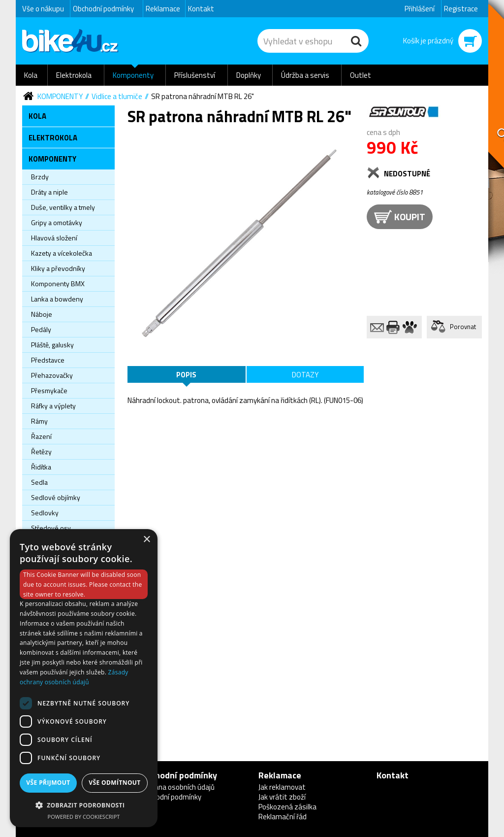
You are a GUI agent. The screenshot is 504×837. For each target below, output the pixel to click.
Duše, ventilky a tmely (63, 207)
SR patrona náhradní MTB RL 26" (203, 96)
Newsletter (8, 195)
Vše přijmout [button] (48, 783)
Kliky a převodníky (58, 268)
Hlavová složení (54, 238)
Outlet (361, 75)
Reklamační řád (283, 817)
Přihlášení (420, 9)
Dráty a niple (49, 192)
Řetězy (41, 452)
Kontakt (201, 9)
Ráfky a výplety (53, 406)
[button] (84, 805)
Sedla (39, 482)
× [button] (146, 540)
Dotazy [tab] (305, 375)
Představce (48, 360)
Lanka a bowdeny (57, 299)
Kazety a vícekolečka (62, 253)
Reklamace (163, 9)
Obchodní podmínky (103, 9)
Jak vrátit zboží (282, 797)
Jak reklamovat (282, 787)
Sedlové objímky (56, 497)
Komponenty (133, 75)
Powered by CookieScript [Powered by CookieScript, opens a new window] (84, 817)
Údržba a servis (305, 75)
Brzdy (40, 177)
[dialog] (84, 678)
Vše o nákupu (43, 9)
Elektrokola (74, 75)
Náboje (42, 314)
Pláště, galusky (52, 345)
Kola (31, 75)
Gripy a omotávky (57, 222)
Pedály (41, 329)
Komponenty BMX (58, 284)
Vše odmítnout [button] (114, 783)
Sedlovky (45, 513)
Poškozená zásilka (287, 807)
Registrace (461, 9)
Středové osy (51, 528)
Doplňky (249, 75)
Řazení (41, 436)
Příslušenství (195, 75)
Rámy (39, 421)
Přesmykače (49, 390)
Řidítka (41, 467)
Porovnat (463, 327)
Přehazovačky (52, 375)
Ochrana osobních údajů (177, 787)
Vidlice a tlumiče (117, 96)
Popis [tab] (186, 375)
